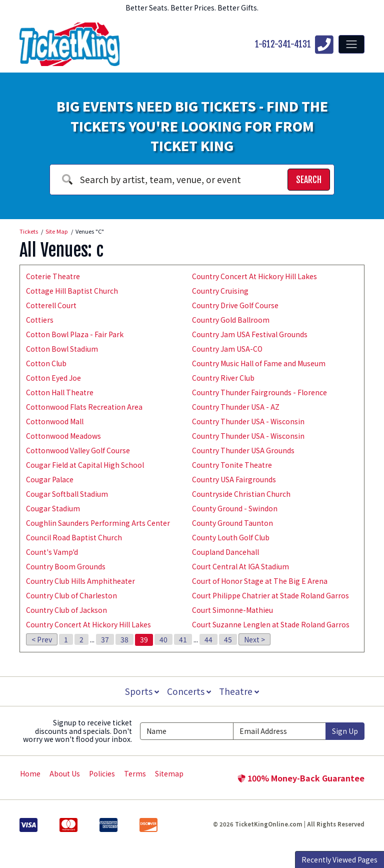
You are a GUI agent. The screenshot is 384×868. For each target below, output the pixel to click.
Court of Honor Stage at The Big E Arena (260, 581)
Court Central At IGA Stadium (240, 566)
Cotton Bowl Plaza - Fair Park (75, 334)
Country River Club (223, 378)
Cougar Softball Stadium (67, 494)
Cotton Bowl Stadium (62, 349)
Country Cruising (220, 291)
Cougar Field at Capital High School (85, 465)
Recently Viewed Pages (339, 859)
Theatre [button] (240, 691)
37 (105, 639)
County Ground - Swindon (235, 508)
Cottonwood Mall (55, 421)
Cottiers (40, 320)
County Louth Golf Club (231, 537)
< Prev (42, 639)
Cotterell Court (51, 305)
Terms (135, 773)
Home (30, 773)
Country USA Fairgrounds (234, 479)
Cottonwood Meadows (63, 436)
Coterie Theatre (53, 276)
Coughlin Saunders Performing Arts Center (98, 523)
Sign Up (345, 731)
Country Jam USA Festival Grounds (250, 334)
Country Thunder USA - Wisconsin (248, 421)
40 (163, 639)
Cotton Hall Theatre (60, 392)
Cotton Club (46, 363)
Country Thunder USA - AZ (236, 407)
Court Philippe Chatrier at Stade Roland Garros (270, 595)
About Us (65, 773)
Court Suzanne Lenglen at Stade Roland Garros (271, 624)
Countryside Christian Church (241, 494)
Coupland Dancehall (225, 552)
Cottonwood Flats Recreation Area (84, 407)
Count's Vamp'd (52, 552)
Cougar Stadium (53, 508)
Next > (254, 639)
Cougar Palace (50, 479)
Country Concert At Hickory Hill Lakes (88, 624)
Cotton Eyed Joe (53, 378)
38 (124, 639)
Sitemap (169, 773)
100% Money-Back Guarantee (301, 778)
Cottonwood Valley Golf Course (78, 450)
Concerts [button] (189, 691)
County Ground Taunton (232, 523)
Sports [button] (141, 691)
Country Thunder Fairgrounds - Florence (259, 392)
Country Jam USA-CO (227, 349)
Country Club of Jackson (66, 610)
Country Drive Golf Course (235, 305)
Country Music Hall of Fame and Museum (259, 363)
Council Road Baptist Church (74, 537)
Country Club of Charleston (71, 595)
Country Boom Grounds (66, 566)
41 (183, 639)
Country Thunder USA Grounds (243, 450)
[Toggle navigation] (351, 44)
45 (228, 639)
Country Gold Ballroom (231, 320)
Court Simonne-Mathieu (232, 610)
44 (208, 639)
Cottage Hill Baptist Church (72, 291)
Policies (102, 773)
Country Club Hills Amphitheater (80, 581)
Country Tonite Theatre (232, 465)
